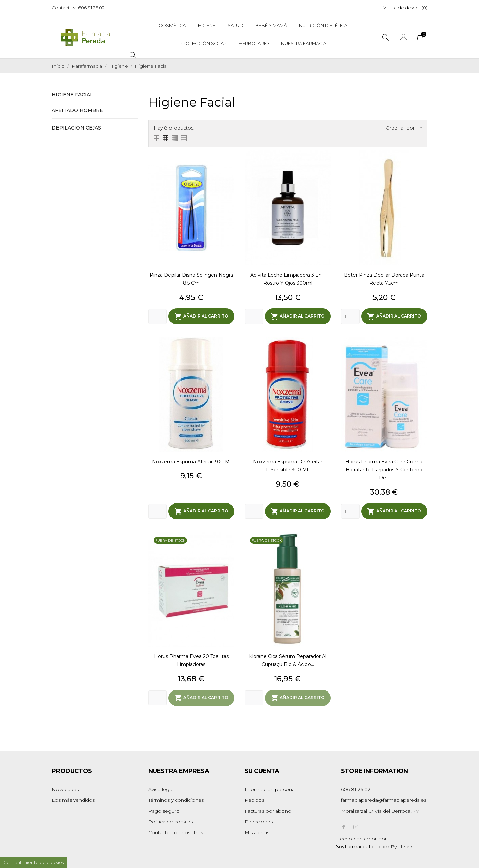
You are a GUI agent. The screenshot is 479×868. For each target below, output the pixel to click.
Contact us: (64, 8)
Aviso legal (161, 788)
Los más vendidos (73, 799)
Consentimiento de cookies (33, 862)
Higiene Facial (72, 95)
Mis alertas (257, 831)
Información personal (270, 788)
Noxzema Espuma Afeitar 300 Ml (191, 461)
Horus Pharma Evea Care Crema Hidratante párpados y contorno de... (384, 469)
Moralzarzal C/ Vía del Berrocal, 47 (380, 810)
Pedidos (254, 799)
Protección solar (203, 43)
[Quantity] (157, 316)
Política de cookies (170, 820)
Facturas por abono (268, 810)
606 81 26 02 (91, 8)
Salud (235, 25)
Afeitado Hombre (77, 110)
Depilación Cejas (76, 128)
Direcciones (259, 820)
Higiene (207, 25)
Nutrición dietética (323, 25)
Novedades (65, 788)
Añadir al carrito (201, 316)
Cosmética (172, 25)
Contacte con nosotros (176, 831)
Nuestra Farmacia (304, 43)
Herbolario (254, 43)
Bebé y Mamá (271, 25)
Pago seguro (164, 810)
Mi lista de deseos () (405, 8)
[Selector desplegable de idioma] (403, 38)
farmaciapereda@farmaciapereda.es (384, 799)
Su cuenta (262, 770)
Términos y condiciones (176, 799)
